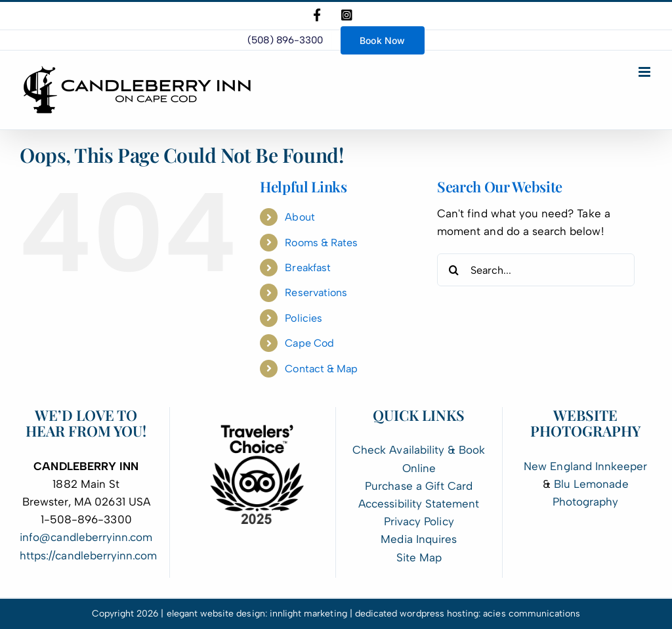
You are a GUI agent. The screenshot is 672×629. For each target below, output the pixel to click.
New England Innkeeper (585, 466)
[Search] (453, 270)
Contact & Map (321, 369)
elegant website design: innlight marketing (257, 614)
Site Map (419, 557)
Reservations (316, 293)
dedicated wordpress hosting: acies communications (468, 614)
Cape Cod (309, 343)
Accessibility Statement (419, 504)
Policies (303, 318)
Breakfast (307, 268)
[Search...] (536, 270)
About (300, 217)
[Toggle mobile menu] (645, 72)
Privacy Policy (419, 521)
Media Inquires (419, 539)
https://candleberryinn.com (88, 555)
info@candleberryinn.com (86, 537)
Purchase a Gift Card (419, 486)
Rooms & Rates (321, 243)
